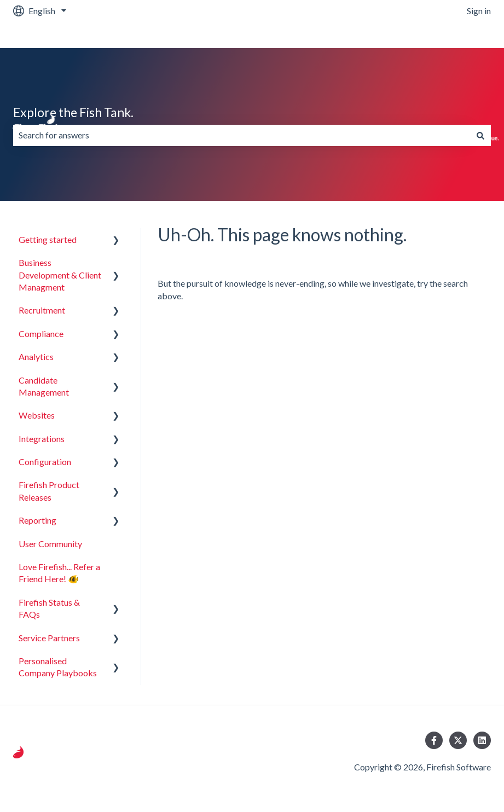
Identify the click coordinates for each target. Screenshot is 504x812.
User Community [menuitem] (50, 544)
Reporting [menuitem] (37, 520)
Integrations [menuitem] (42, 439)
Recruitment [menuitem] (42, 310)
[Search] (480, 135)
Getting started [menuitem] (48, 239)
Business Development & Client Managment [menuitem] (60, 275)
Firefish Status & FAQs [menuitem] (49, 608)
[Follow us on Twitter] (458, 740)
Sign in (479, 11)
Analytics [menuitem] (36, 356)
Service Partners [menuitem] (49, 638)
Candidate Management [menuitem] (44, 386)
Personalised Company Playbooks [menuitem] (58, 667)
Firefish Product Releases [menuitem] (49, 491)
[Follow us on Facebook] (434, 740)
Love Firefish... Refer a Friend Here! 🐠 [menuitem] (59, 573)
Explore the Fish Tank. (73, 112)
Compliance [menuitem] (41, 333)
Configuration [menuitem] (45, 462)
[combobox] (242, 135)
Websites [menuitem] (37, 415)
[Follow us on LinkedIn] (482, 740)
